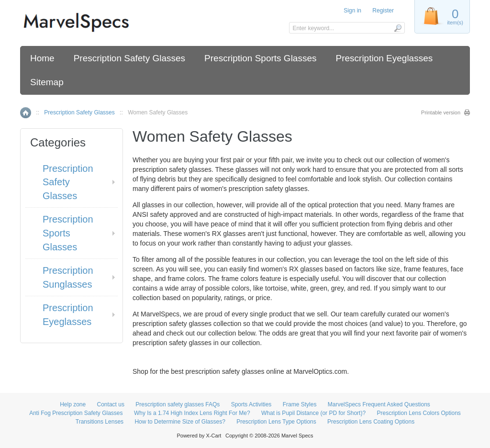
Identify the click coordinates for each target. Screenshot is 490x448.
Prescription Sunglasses (68, 277)
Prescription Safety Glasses (129, 58)
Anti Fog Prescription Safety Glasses (76, 413)
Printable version (441, 112)
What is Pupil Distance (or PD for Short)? (313, 413)
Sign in (352, 11)
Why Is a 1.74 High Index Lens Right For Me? (192, 413)
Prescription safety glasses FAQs (178, 404)
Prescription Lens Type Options (276, 422)
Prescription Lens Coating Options (371, 422)
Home (42, 58)
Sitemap (47, 82)
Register (383, 11)
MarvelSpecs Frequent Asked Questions (379, 404)
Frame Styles (300, 404)
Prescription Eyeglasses (384, 58)
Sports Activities (251, 404)
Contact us (111, 404)
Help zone (73, 404)
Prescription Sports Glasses (260, 58)
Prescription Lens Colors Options (418, 413)
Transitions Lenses (100, 422)
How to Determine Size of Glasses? (180, 422)
